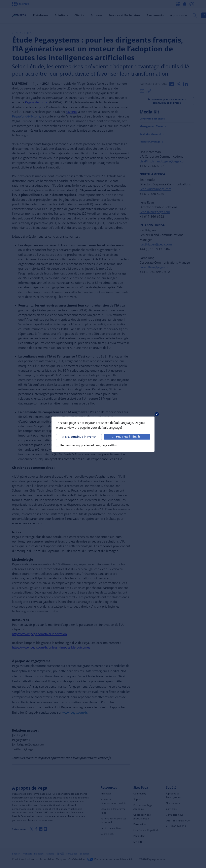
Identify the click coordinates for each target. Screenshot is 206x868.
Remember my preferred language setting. (89, 445)
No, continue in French (79, 437)
